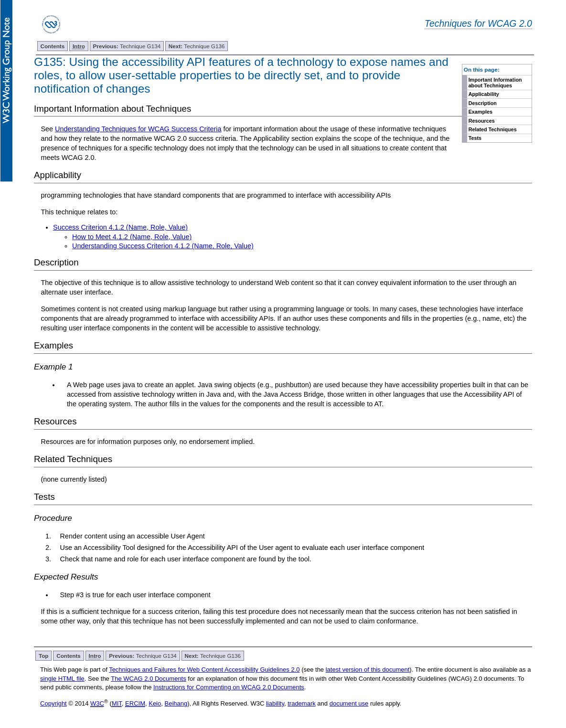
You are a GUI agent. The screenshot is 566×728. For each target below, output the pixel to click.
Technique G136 (197, 46)
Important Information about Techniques (495, 83)
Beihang (176, 703)
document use (349, 703)
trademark (302, 703)
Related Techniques (493, 129)
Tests (475, 138)
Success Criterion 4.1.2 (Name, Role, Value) (120, 227)
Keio (155, 703)
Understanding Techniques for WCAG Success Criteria (138, 129)
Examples (481, 112)
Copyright (53, 703)
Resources (482, 121)
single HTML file (62, 679)
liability (275, 703)
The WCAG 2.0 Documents (149, 679)
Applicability (484, 94)
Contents (53, 46)
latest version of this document (368, 670)
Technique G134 (127, 46)
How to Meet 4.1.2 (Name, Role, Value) (132, 237)
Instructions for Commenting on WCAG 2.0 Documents (229, 687)
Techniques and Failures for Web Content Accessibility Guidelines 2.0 (204, 670)
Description (483, 103)
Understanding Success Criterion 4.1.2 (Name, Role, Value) (163, 246)
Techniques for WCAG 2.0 (478, 23)
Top (44, 656)
